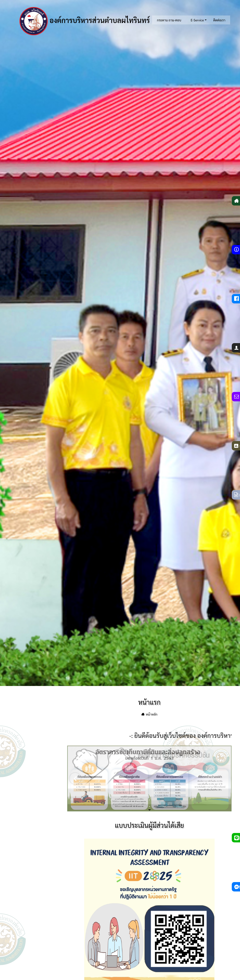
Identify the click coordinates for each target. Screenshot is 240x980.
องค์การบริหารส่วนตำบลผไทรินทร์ (85, 21)
